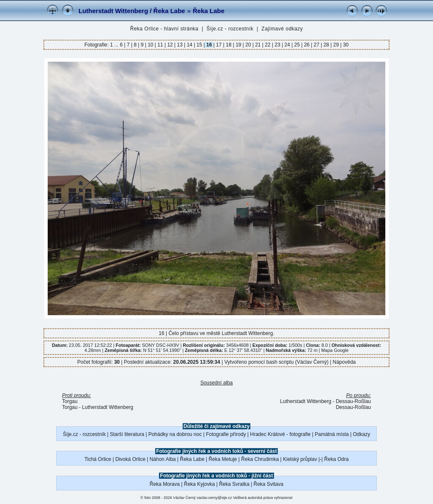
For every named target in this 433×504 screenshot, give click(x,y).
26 (307, 45)
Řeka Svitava (269, 484)
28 (326, 45)
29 (336, 45)
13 (180, 45)
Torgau (70, 401)
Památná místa (332, 434)
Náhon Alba (162, 459)
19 (238, 45)
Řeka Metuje (223, 459)
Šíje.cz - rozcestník (230, 29)
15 (199, 45)
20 (248, 45)
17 (219, 45)
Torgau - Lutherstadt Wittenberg (98, 407)
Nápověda (344, 362)
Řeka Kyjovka (199, 484)
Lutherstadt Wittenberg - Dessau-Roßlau (326, 401)
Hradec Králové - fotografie (280, 434)
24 (287, 45)
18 (229, 45)
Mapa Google (335, 350)
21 (258, 45)
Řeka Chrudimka (260, 459)
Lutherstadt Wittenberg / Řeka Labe (132, 11)
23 (277, 45)
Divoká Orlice (130, 459)
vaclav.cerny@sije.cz (214, 498)
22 (268, 45)
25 (297, 45)
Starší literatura (127, 434)
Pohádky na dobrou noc (175, 434)
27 (317, 45)
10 (151, 45)
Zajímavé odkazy (282, 29)
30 (345, 45)
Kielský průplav (300, 459)
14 (189, 45)
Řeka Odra (336, 459)
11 (160, 45)
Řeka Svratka (234, 484)
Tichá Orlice (98, 459)
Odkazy (361, 434)
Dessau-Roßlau (353, 407)
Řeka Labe (209, 11)
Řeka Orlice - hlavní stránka (164, 29)
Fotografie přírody (226, 434)
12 (170, 45)
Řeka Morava (165, 484)
